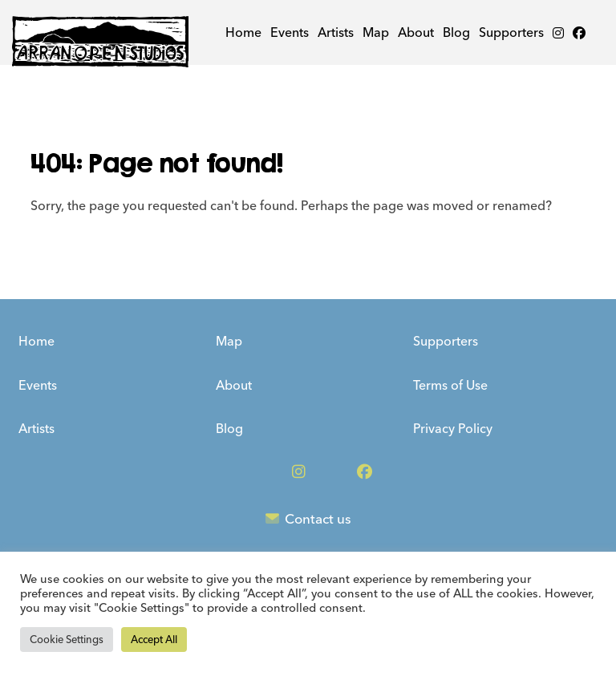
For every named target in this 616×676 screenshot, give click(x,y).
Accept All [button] (154, 640)
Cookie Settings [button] (67, 640)
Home (243, 32)
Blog (456, 32)
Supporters (511, 32)
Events (290, 32)
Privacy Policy (453, 429)
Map (376, 32)
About (416, 32)
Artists (336, 32)
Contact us (308, 519)
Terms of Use (450, 385)
